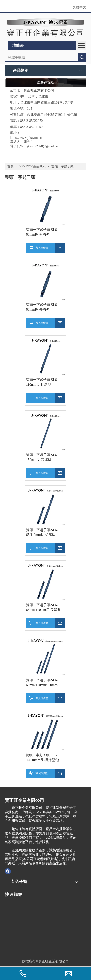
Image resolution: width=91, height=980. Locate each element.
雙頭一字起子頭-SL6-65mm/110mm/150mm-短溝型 (44, 683)
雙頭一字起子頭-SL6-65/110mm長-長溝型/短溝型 (44, 758)
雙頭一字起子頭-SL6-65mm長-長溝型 (42, 307)
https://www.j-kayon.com (27, 138)
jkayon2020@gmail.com (44, 146)
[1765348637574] (28, 925)
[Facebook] (8, 871)
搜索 (82, 57)
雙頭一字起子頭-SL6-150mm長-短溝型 (42, 457)
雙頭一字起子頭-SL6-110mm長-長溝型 (42, 382)
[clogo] (45, 27)
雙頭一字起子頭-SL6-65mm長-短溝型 (42, 232)
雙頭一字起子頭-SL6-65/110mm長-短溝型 (42, 532)
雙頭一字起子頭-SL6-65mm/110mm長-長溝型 (44, 607)
